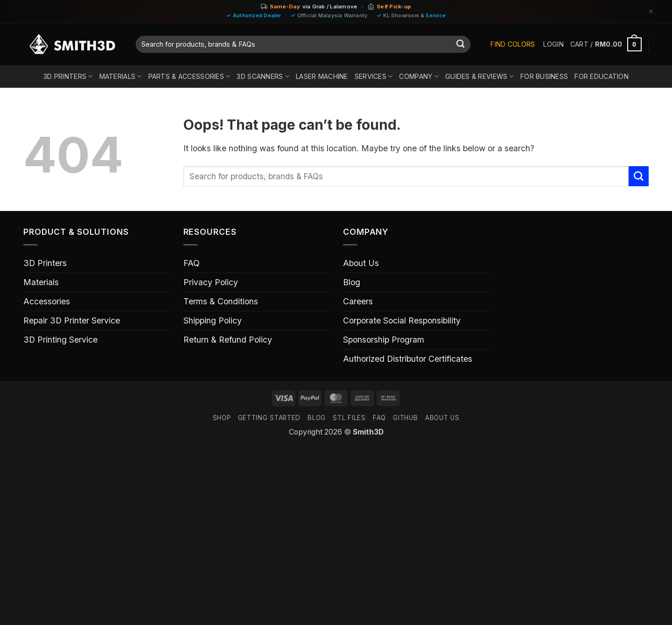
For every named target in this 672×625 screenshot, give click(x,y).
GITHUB (405, 418)
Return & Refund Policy (228, 340)
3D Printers (68, 76)
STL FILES (349, 418)
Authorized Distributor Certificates (408, 359)
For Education (602, 76)
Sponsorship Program (384, 340)
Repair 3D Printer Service (72, 320)
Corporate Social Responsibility (402, 320)
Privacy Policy (211, 282)
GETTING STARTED (269, 418)
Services (374, 76)
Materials (121, 76)
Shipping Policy (213, 320)
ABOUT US (442, 418)
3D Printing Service (60, 340)
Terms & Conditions (221, 301)
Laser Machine (322, 76)
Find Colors (513, 44)
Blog (352, 282)
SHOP (222, 418)
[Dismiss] (651, 11)
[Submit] (461, 45)
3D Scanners (263, 76)
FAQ (192, 263)
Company (419, 76)
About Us (361, 263)
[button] (553, 44)
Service (436, 15)
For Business (544, 76)
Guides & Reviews (479, 76)
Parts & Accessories (189, 76)
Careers (358, 301)
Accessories (47, 301)
